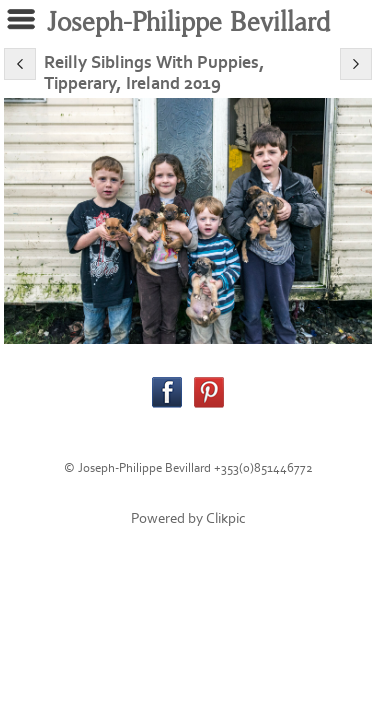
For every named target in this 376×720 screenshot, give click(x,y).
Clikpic (226, 518)
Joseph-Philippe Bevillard (188, 22)
